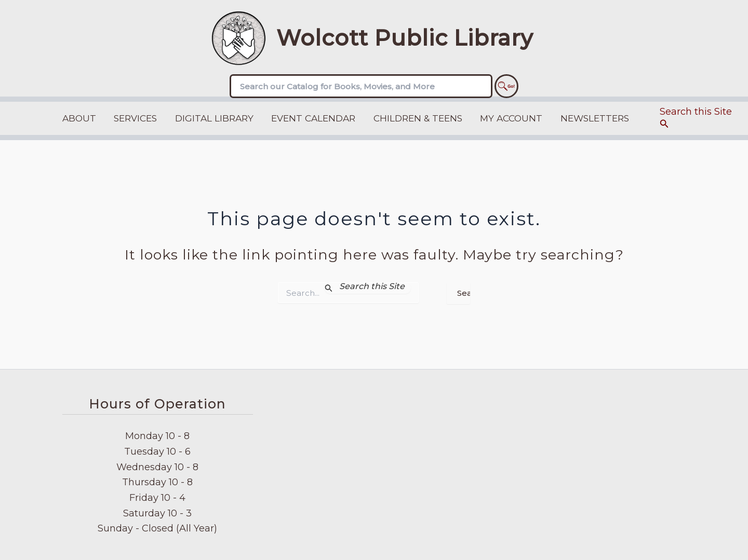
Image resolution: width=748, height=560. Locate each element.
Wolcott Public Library (405, 38)
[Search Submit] (368, 288)
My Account (511, 118)
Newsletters (595, 118)
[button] (699, 118)
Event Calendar (313, 118)
